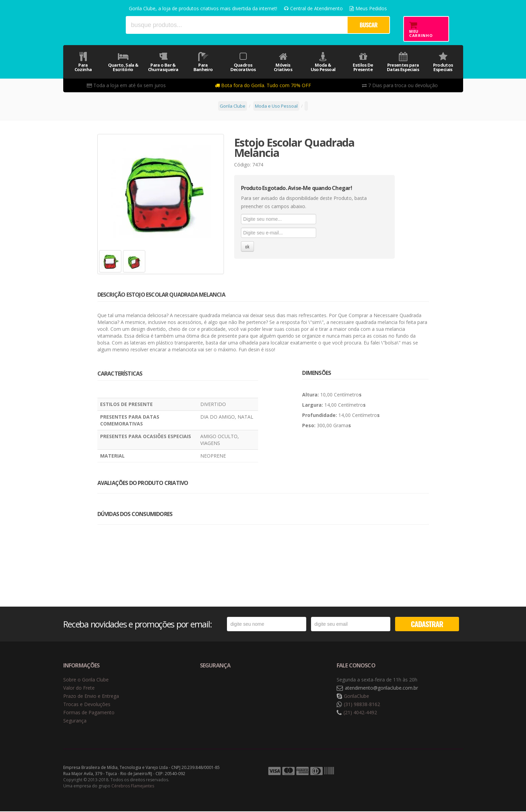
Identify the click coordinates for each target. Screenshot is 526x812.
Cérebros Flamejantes (133, 787)
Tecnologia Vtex (446, 772)
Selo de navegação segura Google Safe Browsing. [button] (217, 689)
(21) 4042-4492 (360, 713)
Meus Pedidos (368, 8)
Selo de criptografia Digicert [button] (254, 689)
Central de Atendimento (313, 8)
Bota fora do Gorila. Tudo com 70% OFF (263, 85)
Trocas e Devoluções (87, 705)
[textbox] (237, 25)
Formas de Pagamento (89, 713)
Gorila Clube (91, 25)
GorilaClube (356, 697)
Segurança (75, 721)
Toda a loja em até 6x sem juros (126, 85)
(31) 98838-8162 (362, 705)
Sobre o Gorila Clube (86, 680)
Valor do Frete (79, 688)
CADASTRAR (427, 624)
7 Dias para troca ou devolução (400, 85)
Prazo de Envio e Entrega (91, 697)
